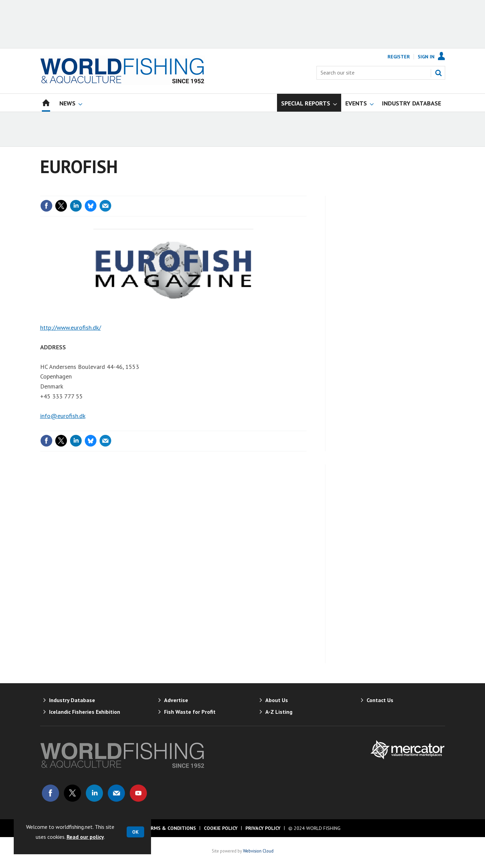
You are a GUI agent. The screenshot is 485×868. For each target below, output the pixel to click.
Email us (116, 793)
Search (438, 73)
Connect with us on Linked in (94, 793)
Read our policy (85, 837)
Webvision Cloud (258, 851)
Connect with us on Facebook (50, 793)
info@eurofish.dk (63, 416)
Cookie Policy (221, 828)
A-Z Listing (279, 712)
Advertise (176, 700)
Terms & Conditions (170, 828)
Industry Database (72, 700)
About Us (277, 700)
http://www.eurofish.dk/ (71, 328)
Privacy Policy (263, 828)
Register (399, 57)
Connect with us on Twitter (72, 793)
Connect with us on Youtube (138, 793)
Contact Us (380, 700)
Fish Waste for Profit (190, 712)
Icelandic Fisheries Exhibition (85, 712)
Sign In (426, 57)
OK (135, 832)
